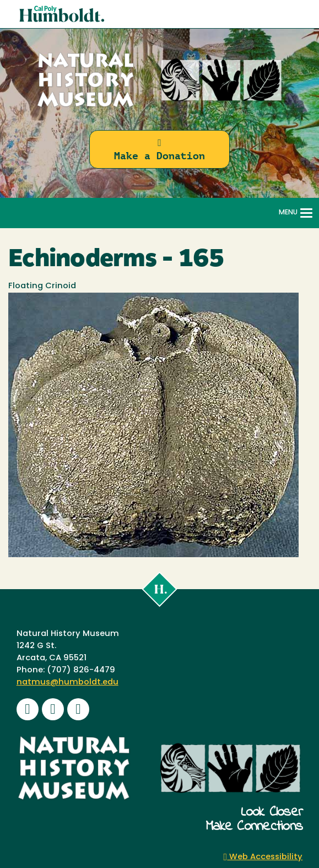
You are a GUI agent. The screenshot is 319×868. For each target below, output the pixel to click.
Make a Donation (159, 150)
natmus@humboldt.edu (67, 683)
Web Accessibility (263, 857)
